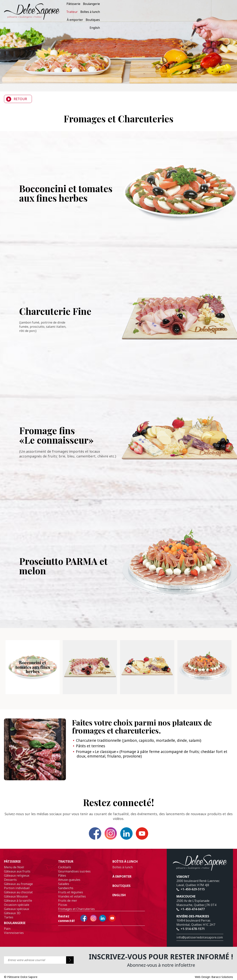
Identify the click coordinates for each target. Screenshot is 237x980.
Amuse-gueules (69, 884)
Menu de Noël (14, 872)
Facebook (82, 836)
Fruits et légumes (71, 897)
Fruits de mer (68, 905)
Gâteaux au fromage (18, 889)
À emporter (194, 13)
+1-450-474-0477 (191, 914)
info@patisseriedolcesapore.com (200, 942)
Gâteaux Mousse (16, 901)
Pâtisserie (120, 13)
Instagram (106, 836)
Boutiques (212, 13)
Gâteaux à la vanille (18, 905)
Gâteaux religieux (17, 880)
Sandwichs (66, 893)
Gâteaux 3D (12, 918)
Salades (64, 889)
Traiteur (155, 13)
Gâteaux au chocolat (18, 897)
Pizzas (63, 909)
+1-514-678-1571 (191, 934)
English (227, 13)
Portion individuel (17, 893)
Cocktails (65, 872)
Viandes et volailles (72, 901)
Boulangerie (138, 13)
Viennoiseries (14, 938)
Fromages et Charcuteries (76, 914)
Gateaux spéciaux (17, 914)
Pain (7, 933)
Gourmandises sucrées (74, 876)
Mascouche (186, 901)
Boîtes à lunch (173, 13)
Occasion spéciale (17, 909)
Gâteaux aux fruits (17, 876)
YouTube (155, 836)
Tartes (9, 922)
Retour (15, 99)
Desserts (10, 884)
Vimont (183, 881)
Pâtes (62, 880)
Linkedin (131, 836)
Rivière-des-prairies (193, 921)
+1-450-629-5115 (191, 894)
